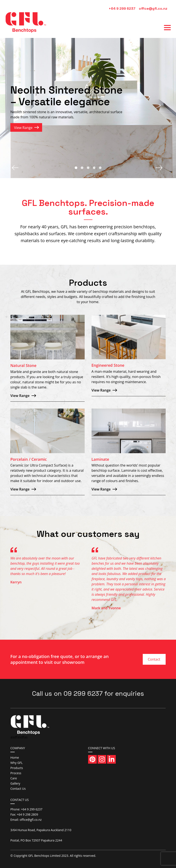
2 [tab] (82, 168)
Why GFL (17, 763)
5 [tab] (100, 168)
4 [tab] (94, 168)
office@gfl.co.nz (153, 9)
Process (16, 773)
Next (160, 168)
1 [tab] (76, 168)
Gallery (15, 783)
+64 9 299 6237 (122, 9)
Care (14, 778)
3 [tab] (88, 168)
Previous (16, 168)
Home (15, 758)
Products (17, 768)
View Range (23, 128)
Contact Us (154, 661)
